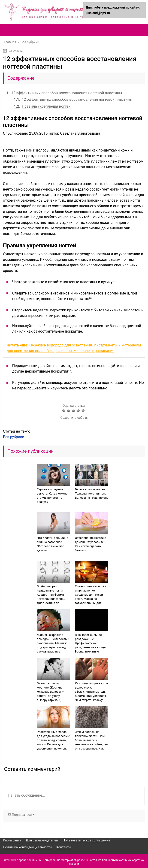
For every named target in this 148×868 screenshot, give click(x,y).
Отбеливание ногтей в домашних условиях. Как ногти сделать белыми (90, 544)
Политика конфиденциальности (27, 847)
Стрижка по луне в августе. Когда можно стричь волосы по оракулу (52, 496)
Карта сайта (12, 840)
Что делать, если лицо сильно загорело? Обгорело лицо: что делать (52, 544)
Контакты (64, 847)
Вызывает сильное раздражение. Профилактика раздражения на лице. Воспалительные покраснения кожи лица (91, 647)
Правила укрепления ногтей (42, 106)
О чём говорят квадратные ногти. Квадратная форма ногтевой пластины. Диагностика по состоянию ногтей (51, 597)
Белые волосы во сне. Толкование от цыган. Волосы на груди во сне (92, 493)
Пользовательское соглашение (86, 840)
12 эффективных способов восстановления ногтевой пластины (64, 93)
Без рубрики (14, 437)
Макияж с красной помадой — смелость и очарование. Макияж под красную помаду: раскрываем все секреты (53, 645)
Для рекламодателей (42, 840)
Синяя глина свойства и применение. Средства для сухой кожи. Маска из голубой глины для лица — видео (91, 597)
